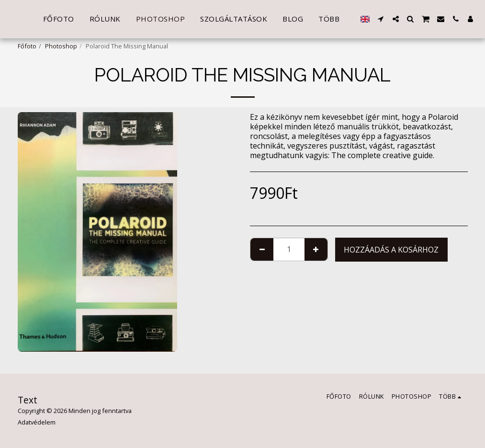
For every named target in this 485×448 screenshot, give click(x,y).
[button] (381, 19)
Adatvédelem (37, 422)
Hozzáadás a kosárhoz (391, 250)
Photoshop (61, 46)
